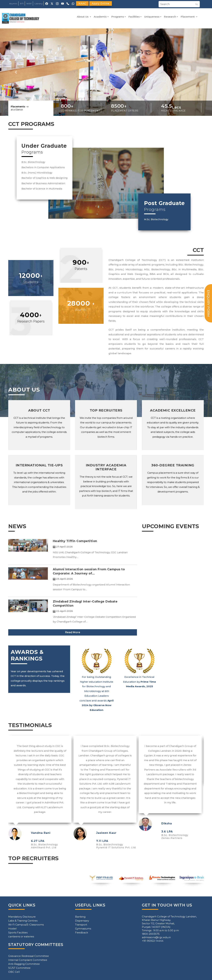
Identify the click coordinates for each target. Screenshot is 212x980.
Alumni (13, 4)
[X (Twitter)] (52, 3)
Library (39, 4)
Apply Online (101, 3)
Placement (188, 17)
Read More (73, 632)
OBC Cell (14, 972)
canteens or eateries (21, 936)
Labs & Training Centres (23, 921)
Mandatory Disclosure (22, 917)
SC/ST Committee (19, 968)
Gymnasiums (83, 929)
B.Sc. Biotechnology (33, 162)
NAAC (82, 3)
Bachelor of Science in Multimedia (42, 189)
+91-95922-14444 (153, 941)
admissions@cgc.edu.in (156, 937)
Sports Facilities (18, 933)
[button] (16, 72)
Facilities (134, 17)
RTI (22, 4)
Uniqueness (152, 17)
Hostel (12, 929)
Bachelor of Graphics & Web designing (44, 178)
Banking (80, 917)
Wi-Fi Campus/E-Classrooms (26, 925)
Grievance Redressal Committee (29, 956)
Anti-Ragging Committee (24, 964)
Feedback (82, 933)
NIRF (29, 4)
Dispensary (82, 921)
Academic (100, 17)
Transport (81, 925)
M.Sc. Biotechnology (156, 219)
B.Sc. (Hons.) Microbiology (37, 173)
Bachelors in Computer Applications (43, 167)
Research (170, 17)
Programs (118, 17)
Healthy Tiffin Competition (75, 541)
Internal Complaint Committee (28, 960)
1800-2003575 (151, 934)
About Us (83, 17)
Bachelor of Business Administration (43, 183)
